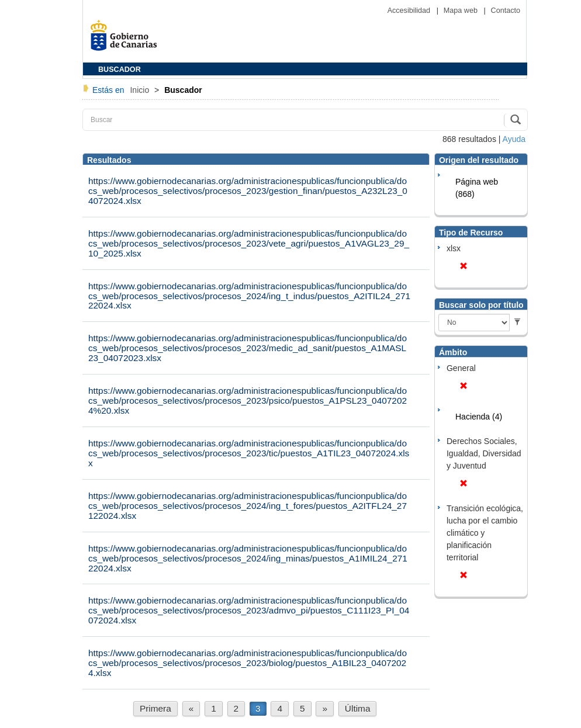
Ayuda (514, 139)
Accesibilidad (410, 11)
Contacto (506, 11)
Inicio (141, 90)
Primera (155, 708)
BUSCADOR (120, 70)
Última (358, 708)
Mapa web (462, 11)
